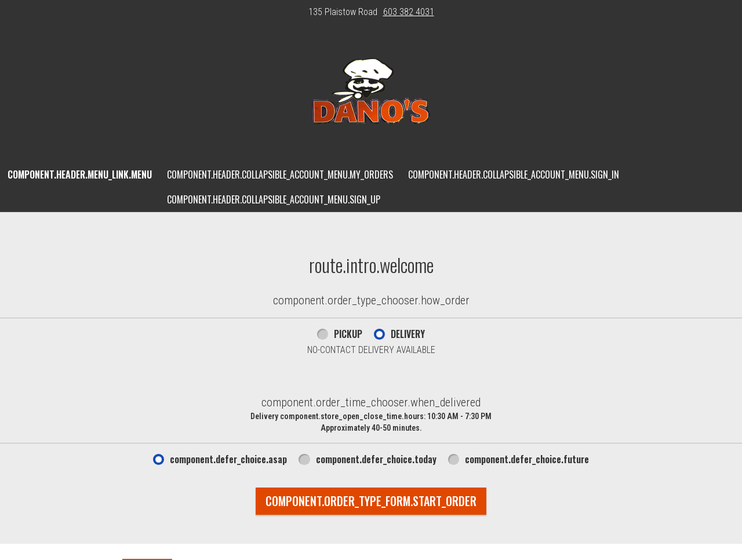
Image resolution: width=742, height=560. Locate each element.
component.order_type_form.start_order (371, 501)
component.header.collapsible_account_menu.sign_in (514, 174)
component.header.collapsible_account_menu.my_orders (280, 174)
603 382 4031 (409, 12)
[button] (371, 94)
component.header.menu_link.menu (80, 174)
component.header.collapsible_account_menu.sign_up (274, 199)
